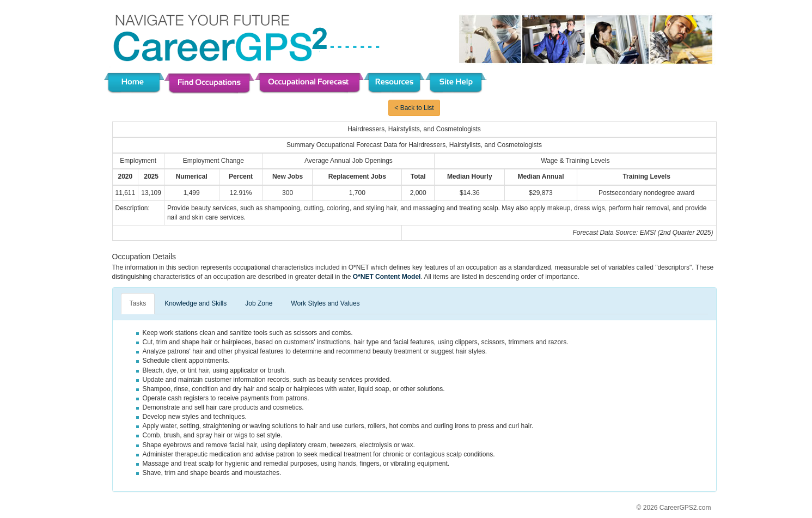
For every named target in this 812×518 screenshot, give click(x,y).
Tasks (138, 303)
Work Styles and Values (325, 303)
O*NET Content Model (387, 277)
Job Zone (259, 303)
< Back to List (414, 108)
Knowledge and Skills (196, 303)
